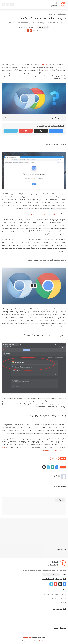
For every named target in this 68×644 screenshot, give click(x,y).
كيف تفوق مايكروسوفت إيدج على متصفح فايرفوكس (44, 214)
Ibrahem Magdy (42, 641)
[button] (57, 467)
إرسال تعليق (60, 500)
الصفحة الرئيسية (62, 14)
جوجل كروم (52, 14)
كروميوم (64, 194)
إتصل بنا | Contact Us (59, 598)
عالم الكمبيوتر (27, 637)
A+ (31, 31)
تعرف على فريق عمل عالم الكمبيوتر (55, 594)
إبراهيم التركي (42, 27)
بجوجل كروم (45, 64)
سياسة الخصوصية (60, 602)
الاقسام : (64, 574)
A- (28, 31)
